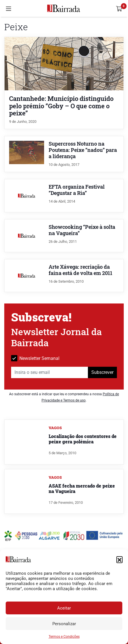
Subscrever (102, 372)
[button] (119, 559)
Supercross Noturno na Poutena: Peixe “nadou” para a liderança (83, 150)
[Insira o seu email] (50, 372)
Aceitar (64, 608)
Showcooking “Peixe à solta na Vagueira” (82, 230)
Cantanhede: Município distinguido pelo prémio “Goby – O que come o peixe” (61, 106)
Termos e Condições (64, 637)
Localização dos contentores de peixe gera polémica (83, 439)
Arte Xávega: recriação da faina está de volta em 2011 (80, 270)
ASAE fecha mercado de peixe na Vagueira (82, 488)
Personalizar (64, 624)
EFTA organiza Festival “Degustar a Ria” (77, 190)
